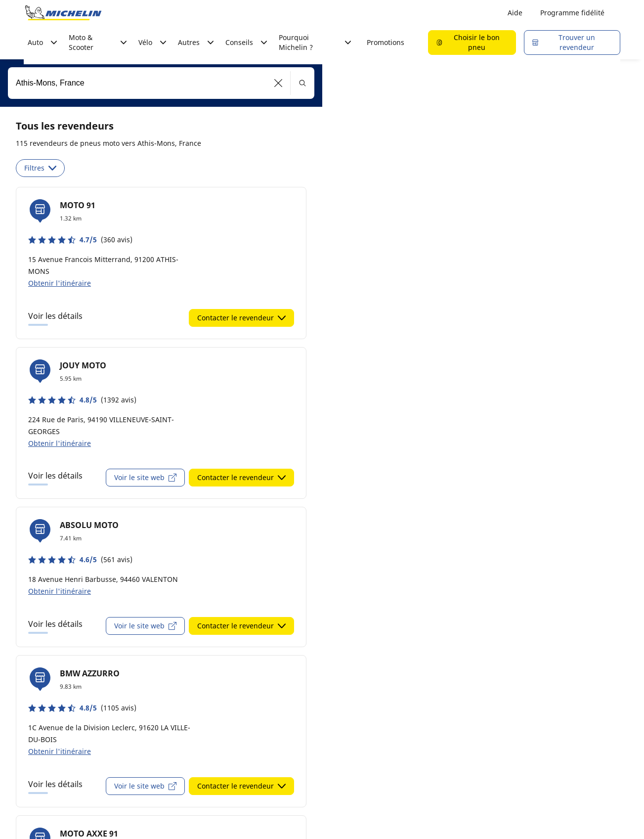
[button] (279, 83)
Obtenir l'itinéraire (60, 283)
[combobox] (161, 83)
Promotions (386, 42)
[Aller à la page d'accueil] (63, 13)
